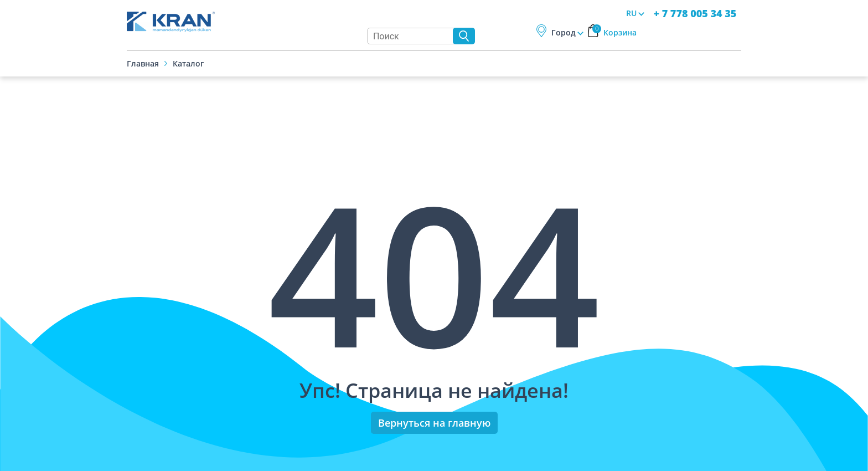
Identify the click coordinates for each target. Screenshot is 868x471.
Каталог (188, 63)
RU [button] (631, 13)
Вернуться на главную (434, 423)
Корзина (614, 32)
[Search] (413, 36)
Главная (143, 63)
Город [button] (564, 32)
